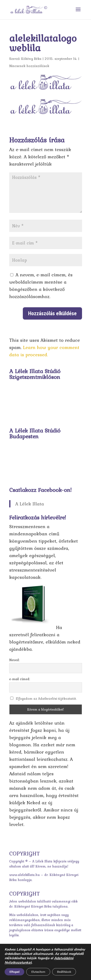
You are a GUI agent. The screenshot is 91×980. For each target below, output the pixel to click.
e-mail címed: (20, 679)
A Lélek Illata (30, 504)
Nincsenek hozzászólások (29, 66)
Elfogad (14, 972)
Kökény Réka (31, 59)
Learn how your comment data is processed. (44, 351)
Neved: (14, 660)
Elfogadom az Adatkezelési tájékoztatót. (46, 699)
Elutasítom (38, 972)
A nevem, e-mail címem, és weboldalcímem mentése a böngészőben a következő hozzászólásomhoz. (41, 286)
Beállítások (64, 972)
